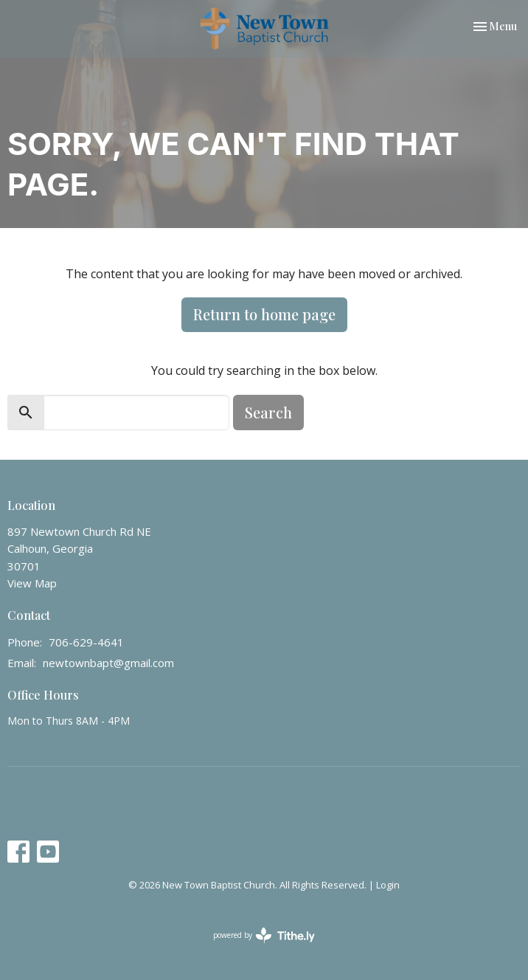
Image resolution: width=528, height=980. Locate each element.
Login (388, 885)
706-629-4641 (86, 642)
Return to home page (264, 314)
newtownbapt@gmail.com (108, 663)
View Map (32, 583)
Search (268, 412)
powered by (264, 935)
